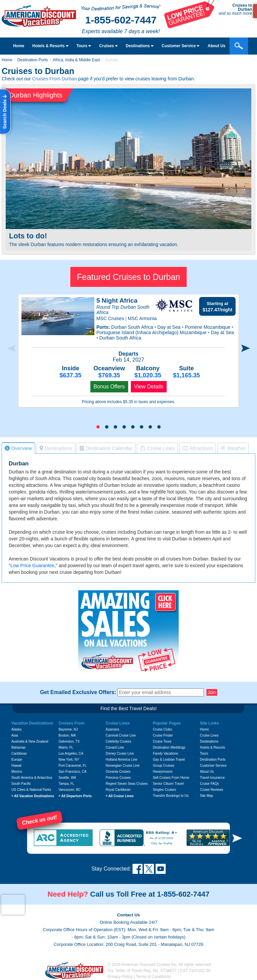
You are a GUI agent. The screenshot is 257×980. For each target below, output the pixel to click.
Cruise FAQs (210, 784)
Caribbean (19, 753)
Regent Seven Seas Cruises (127, 784)
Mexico (17, 772)
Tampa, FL (66, 784)
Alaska (16, 729)
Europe (17, 760)
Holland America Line (122, 760)
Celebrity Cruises (118, 741)
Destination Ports (33, 60)
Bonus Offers (109, 387)
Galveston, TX (69, 741)
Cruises (108, 46)
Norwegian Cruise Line (123, 766)
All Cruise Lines (120, 796)
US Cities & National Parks (31, 790)
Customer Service (213, 766)
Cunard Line (115, 747)
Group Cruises (164, 766)
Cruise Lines (209, 735)
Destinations (140, 46)
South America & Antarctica (32, 778)
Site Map (207, 796)
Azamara (112, 729)
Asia (15, 735)
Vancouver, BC (70, 790)
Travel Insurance (212, 778)
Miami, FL (66, 747)
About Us (207, 772)
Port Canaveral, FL (73, 766)
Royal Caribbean (118, 790)
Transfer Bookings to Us (171, 796)
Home (19, 46)
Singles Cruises (164, 790)
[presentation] (11, 349)
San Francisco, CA (72, 772)
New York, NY (69, 760)
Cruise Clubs (162, 729)
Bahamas (18, 747)
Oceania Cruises (118, 772)
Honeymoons (163, 772)
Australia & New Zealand (30, 741)
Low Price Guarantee (32, 566)
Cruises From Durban (55, 79)
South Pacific (21, 784)
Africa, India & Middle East (76, 60)
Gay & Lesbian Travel (169, 760)
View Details (149, 387)
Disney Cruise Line (120, 753)
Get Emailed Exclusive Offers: (78, 692)
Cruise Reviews (212, 790)
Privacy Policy (120, 977)
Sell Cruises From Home (171, 778)
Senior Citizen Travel (168, 784)
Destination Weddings (169, 747)
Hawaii (16, 766)
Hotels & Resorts (51, 46)
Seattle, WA (67, 778)
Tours (84, 46)
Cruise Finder (163, 735)
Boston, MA (67, 735)
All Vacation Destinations (33, 796)
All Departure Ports (75, 796)
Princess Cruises (118, 778)
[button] (98, 427)
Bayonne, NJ (68, 729)
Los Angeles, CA (71, 753)
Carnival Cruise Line (121, 735)
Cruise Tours (162, 741)
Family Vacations (165, 753)
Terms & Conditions (153, 977)
